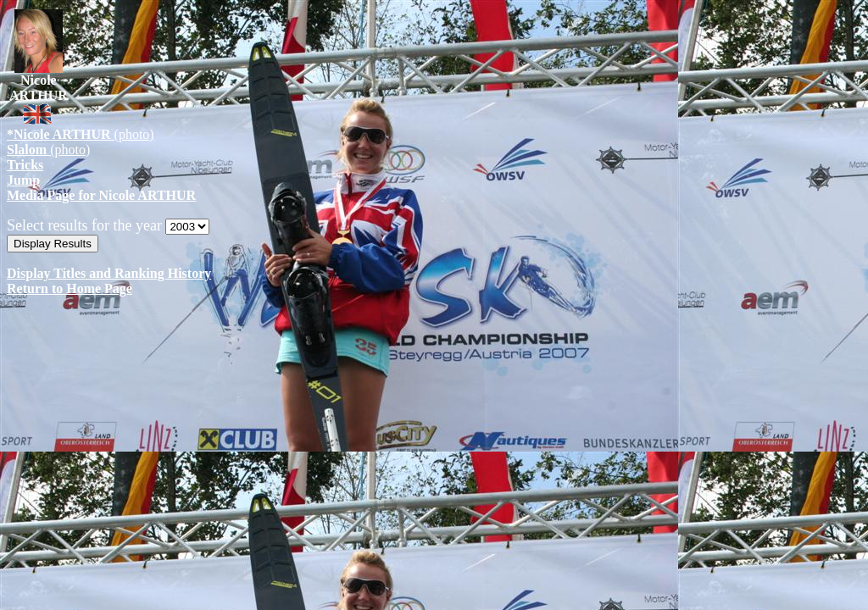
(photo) (81, 134)
